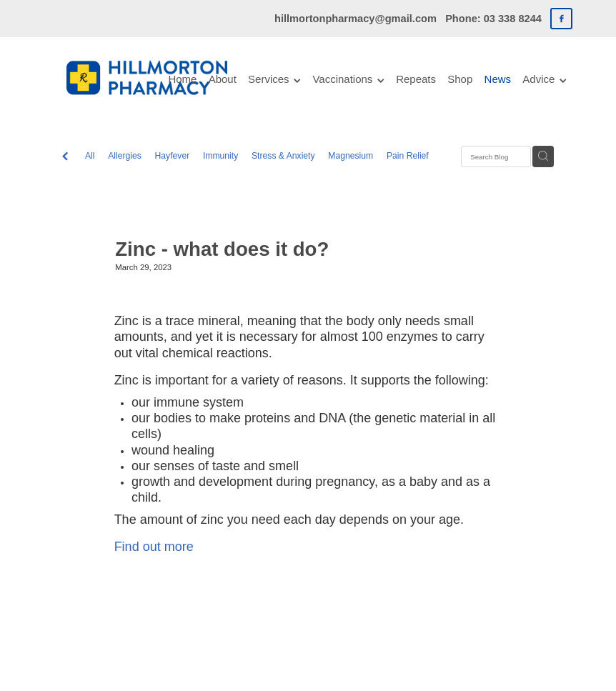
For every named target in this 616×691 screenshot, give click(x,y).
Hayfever (173, 156)
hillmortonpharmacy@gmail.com (356, 19)
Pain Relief (408, 156)
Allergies (125, 156)
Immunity (220, 156)
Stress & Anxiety (283, 156)
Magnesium (351, 156)
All (90, 156)
